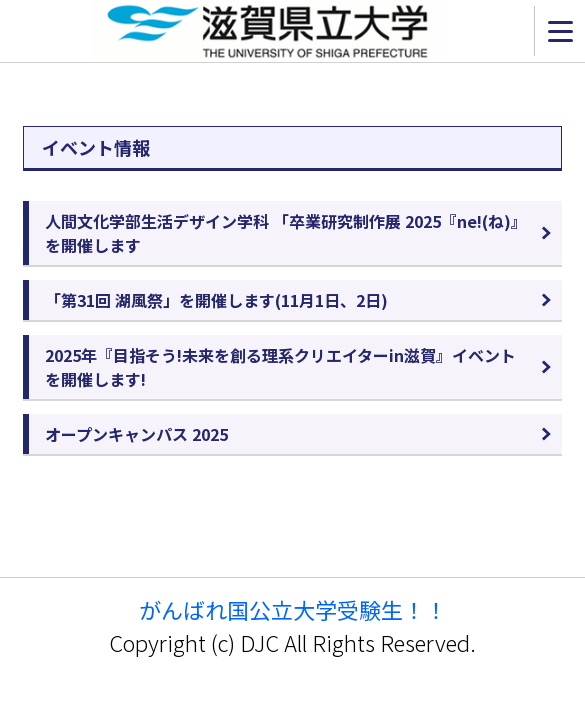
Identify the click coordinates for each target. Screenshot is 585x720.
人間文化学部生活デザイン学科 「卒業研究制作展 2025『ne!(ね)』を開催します (286, 233)
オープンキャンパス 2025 (136, 434)
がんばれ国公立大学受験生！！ (293, 609)
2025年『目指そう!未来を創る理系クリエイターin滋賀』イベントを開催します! (280, 367)
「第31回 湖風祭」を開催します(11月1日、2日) (216, 300)
